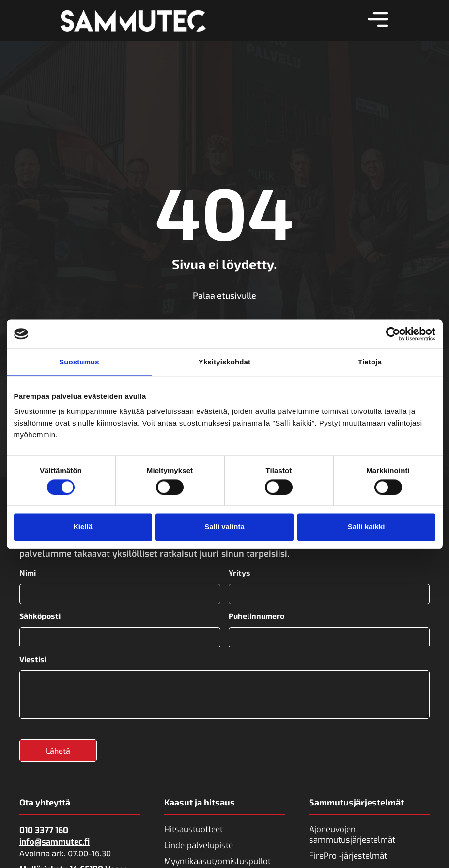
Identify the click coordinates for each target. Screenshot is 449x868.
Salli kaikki (366, 527)
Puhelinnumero (256, 615)
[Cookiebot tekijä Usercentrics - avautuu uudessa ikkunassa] (393, 334)
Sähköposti (40, 615)
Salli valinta (224, 527)
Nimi (28, 573)
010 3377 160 (44, 829)
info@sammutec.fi (54, 841)
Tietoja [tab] (370, 362)
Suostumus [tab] (79, 362)
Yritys (240, 573)
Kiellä (83, 527)
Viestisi (33, 658)
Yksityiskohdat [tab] (224, 362)
